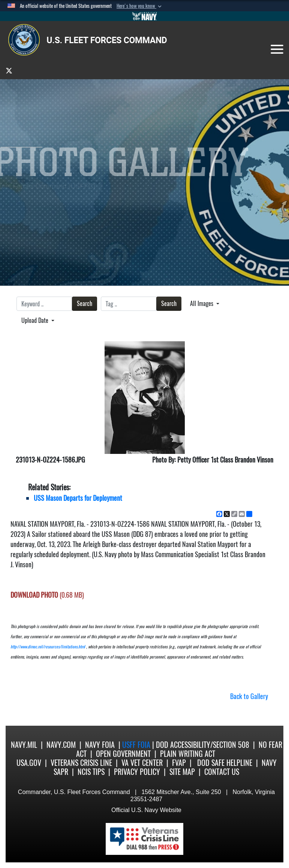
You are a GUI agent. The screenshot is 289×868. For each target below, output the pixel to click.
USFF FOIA (137, 745)
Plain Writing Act (188, 754)
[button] (140, 6)
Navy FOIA (100, 745)
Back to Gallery (249, 696)
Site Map (182, 772)
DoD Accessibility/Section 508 (203, 745)
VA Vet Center (142, 763)
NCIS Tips (91, 772)
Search (85, 304)
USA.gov (29, 763)
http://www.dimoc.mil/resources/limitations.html (48, 647)
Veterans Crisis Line (81, 763)
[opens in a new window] (9, 70)
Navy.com (61, 745)
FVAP (179, 763)
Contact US (222, 772)
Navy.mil (24, 745)
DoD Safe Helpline (225, 763)
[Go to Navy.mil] (145, 16)
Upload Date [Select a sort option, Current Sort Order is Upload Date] (36, 320)
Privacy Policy (137, 772)
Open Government (123, 754)
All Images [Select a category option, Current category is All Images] (202, 304)
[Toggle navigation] (277, 49)
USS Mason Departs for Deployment (78, 498)
